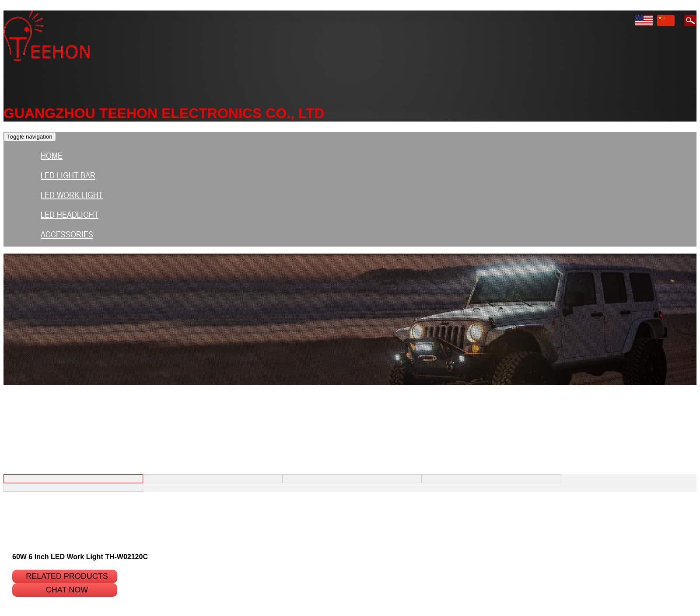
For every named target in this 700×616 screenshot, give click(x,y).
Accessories (67, 234)
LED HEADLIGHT (70, 215)
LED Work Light (72, 195)
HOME (52, 156)
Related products (67, 576)
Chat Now (67, 590)
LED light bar (68, 175)
